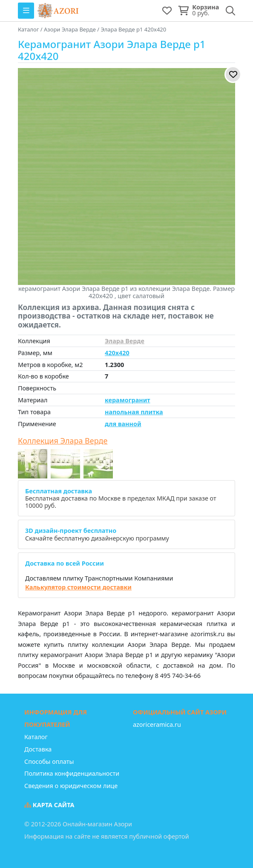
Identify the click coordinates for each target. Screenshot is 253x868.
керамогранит (128, 400)
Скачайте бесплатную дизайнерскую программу (97, 534)
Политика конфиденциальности (72, 773)
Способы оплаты (49, 761)
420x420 (117, 353)
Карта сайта (49, 805)
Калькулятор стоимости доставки (78, 587)
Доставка (38, 749)
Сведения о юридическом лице (71, 786)
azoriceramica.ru (157, 724)
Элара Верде (125, 341)
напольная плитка (134, 412)
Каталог (36, 737)
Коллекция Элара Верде (63, 441)
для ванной (123, 424)
